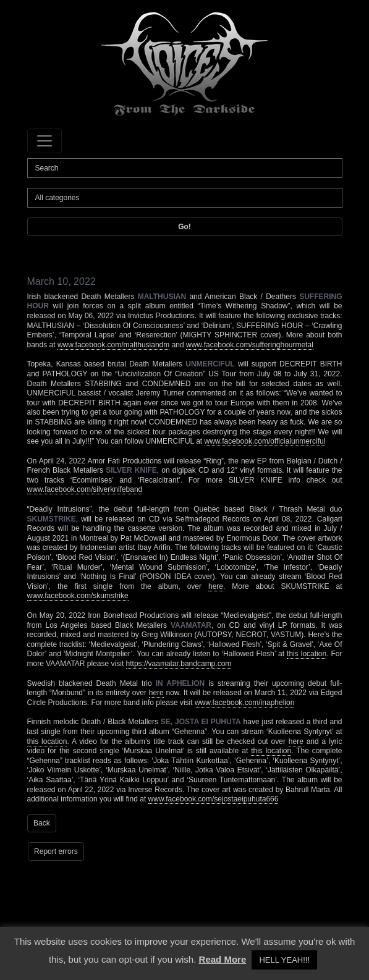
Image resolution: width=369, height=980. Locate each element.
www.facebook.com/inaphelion (244, 703)
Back (42, 823)
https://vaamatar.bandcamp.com (179, 664)
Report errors (56, 851)
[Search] (185, 168)
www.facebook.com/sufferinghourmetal (250, 345)
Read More (223, 959)
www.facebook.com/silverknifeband (85, 489)
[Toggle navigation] (45, 141)
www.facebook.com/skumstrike (78, 596)
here (216, 586)
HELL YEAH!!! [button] (284, 960)
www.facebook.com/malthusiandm (113, 345)
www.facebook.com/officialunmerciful (265, 441)
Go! (184, 227)
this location (307, 654)
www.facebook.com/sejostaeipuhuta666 (214, 799)
